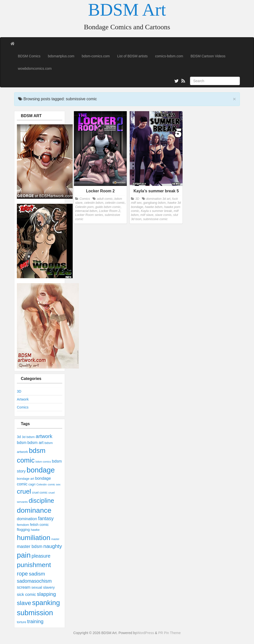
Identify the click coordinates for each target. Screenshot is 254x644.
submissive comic (155, 219)
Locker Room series (89, 215)
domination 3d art (158, 199)
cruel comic (40, 493)
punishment (34, 565)
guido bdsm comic (108, 207)
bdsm (22, 443)
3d (19, 437)
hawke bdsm (154, 207)
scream (24, 587)
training (35, 621)
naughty (53, 546)
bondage (41, 470)
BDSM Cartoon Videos (208, 56)
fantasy (46, 518)
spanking (46, 603)
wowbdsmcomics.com (35, 68)
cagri (32, 484)
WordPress (145, 633)
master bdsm (30, 546)
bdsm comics (43, 462)
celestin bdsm (94, 203)
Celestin (42, 484)
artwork (44, 436)
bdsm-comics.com (96, 56)
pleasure (41, 556)
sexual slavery (43, 587)
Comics (23, 407)
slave (24, 603)
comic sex (54, 484)
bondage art (26, 479)
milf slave (147, 215)
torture (22, 622)
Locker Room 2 (110, 211)
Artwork (23, 399)
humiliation (34, 538)
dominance (34, 510)
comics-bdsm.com (169, 56)
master (55, 539)
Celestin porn (84, 207)
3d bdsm (28, 437)
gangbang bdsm (155, 203)
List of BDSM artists (132, 56)
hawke (35, 530)
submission (35, 613)
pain (24, 555)
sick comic (26, 594)
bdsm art (35, 443)
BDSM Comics (29, 56)
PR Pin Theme (170, 633)
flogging (23, 530)
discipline (42, 501)
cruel (24, 491)
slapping (46, 594)
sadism (37, 574)
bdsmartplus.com (61, 56)
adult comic (105, 199)
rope (22, 574)
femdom (23, 525)
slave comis (163, 215)
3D (19, 391)
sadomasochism (34, 581)
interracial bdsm (86, 211)
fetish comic (39, 525)
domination (27, 519)
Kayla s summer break (156, 211)
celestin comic (115, 203)
